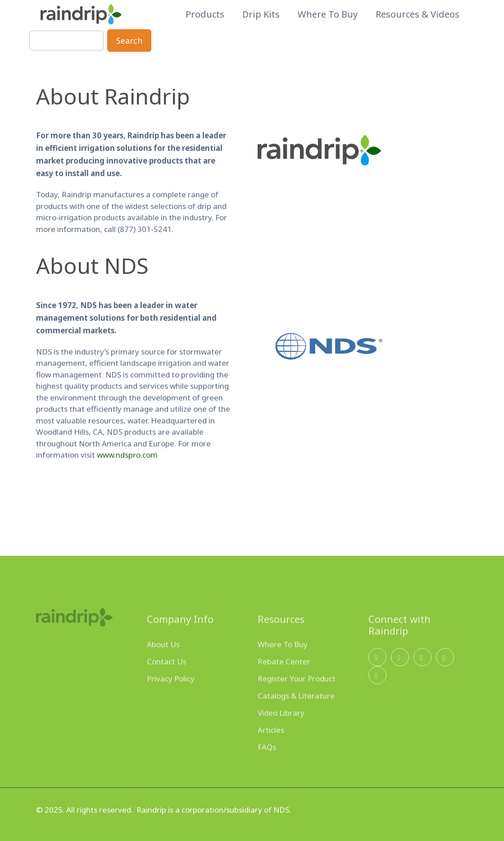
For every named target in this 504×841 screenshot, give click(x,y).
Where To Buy (283, 661)
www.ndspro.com (126, 455)
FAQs (267, 763)
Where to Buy (328, 14)
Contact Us (167, 678)
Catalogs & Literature (296, 712)
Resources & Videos (418, 14)
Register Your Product (297, 695)
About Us (163, 661)
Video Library (281, 729)
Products (205, 14)
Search (129, 41)
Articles (271, 746)
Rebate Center (284, 678)
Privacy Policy (171, 695)
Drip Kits (261, 14)
